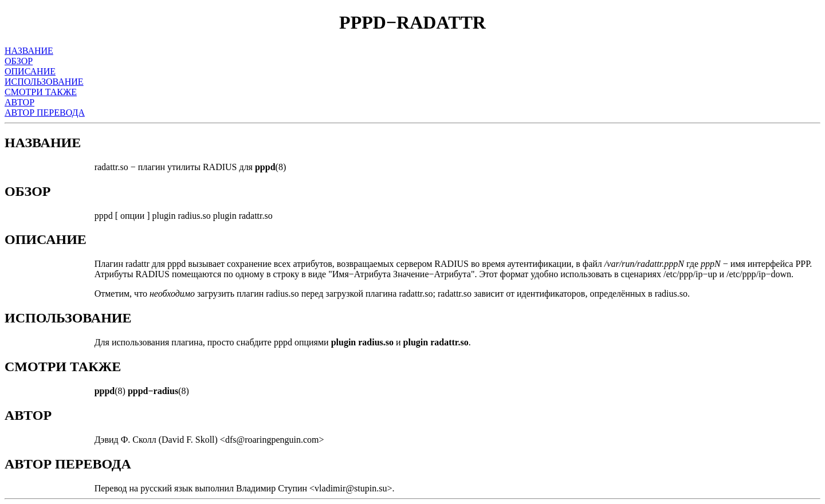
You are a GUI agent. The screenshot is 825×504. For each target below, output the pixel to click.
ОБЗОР (19, 61)
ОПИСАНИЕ (30, 71)
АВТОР (19, 102)
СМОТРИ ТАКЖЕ (41, 92)
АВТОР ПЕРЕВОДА (45, 113)
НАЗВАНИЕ (29, 51)
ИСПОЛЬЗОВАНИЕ (44, 82)
